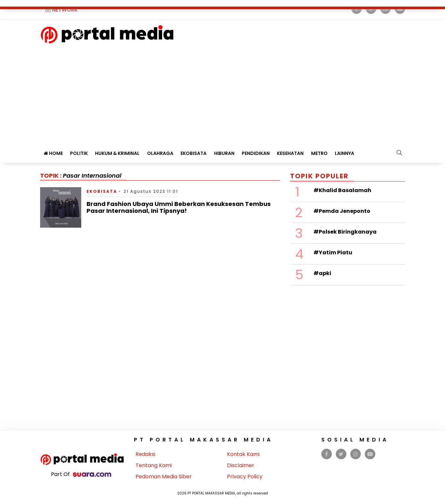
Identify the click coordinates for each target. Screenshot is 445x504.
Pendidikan (256, 153)
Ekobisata (194, 153)
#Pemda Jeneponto (342, 211)
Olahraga (160, 153)
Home (53, 153)
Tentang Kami (154, 465)
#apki (322, 273)
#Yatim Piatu (333, 252)
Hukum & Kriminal (117, 153)
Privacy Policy (245, 477)
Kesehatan (290, 153)
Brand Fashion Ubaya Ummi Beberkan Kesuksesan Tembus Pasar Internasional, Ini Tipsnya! (179, 207)
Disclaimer (241, 465)
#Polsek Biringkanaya (345, 232)
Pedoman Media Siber (164, 477)
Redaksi (145, 454)
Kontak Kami (243, 454)
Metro (319, 153)
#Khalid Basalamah (342, 190)
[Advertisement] (223, 93)
